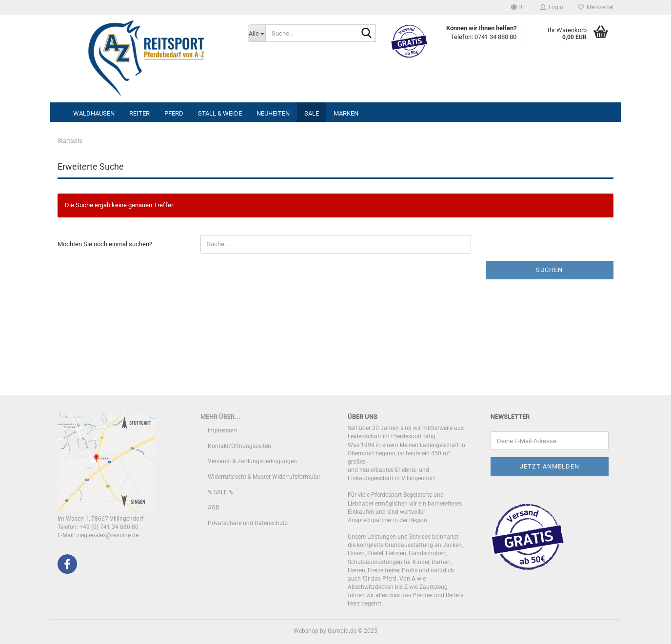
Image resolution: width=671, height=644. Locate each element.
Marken (346, 113)
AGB (213, 507)
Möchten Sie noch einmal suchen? (105, 244)
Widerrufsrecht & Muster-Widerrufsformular (264, 477)
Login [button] (552, 7)
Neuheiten (273, 113)
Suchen (549, 270)
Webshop (306, 631)
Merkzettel (596, 7)
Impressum (223, 430)
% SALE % (220, 492)
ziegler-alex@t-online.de (108, 535)
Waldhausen (94, 113)
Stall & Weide (220, 113)
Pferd (174, 113)
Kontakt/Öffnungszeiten (239, 446)
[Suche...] (257, 33)
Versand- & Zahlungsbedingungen (252, 461)
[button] (518, 7)
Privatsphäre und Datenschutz (248, 523)
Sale (312, 113)
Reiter (139, 113)
